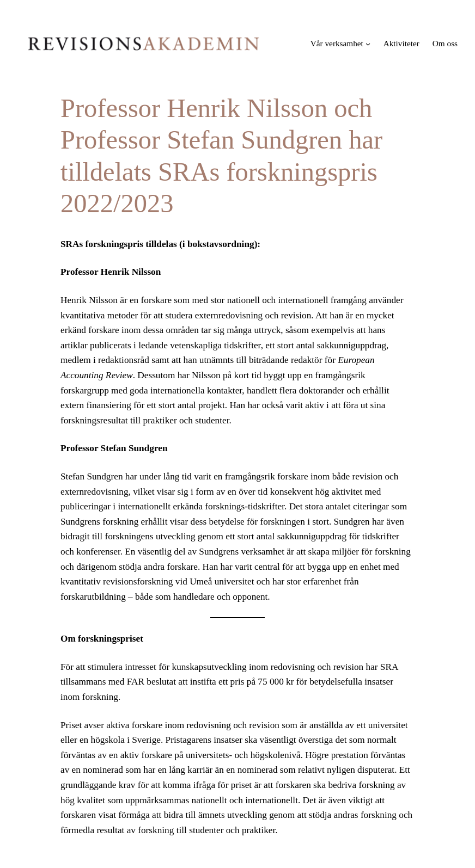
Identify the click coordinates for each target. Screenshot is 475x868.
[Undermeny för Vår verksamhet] (368, 44)
